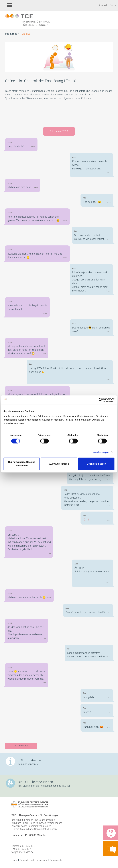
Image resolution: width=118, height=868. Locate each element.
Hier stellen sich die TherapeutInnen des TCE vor (44, 786)
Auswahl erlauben (59, 464)
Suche (113, 5)
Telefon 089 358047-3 (23, 846)
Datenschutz (56, 860)
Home (14, 860)
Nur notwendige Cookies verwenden (22, 464)
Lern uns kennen (27, 764)
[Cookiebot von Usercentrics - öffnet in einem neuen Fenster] (101, 400)
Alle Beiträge (21, 746)
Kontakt (103, 5)
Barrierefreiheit (27, 860)
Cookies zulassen (96, 464)
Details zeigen (101, 452)
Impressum (42, 860)
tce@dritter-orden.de (23, 852)
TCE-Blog (25, 34)
